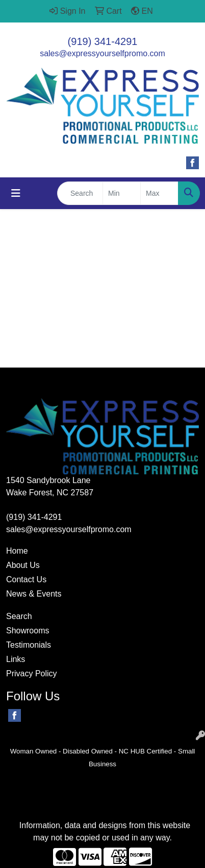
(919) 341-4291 (103, 41)
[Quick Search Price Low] (122, 193)
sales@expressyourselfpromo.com (102, 53)
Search (19, 616)
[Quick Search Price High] (159, 193)
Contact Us (26, 579)
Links (16, 659)
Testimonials (29, 645)
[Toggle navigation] (16, 193)
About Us (23, 565)
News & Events (34, 594)
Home (17, 551)
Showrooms (28, 631)
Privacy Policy (32, 673)
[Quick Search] (80, 193)
